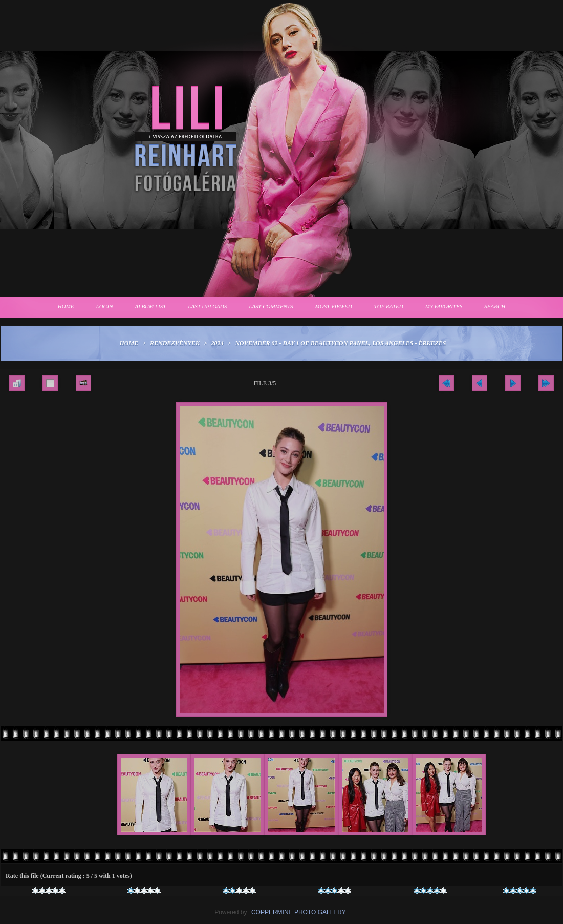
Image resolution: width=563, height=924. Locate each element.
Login (105, 306)
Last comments (271, 306)
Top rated (389, 306)
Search (495, 306)
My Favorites (444, 306)
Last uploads (207, 306)
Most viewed (334, 306)
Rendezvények (175, 343)
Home (66, 306)
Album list (151, 306)
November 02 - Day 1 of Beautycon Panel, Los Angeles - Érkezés (340, 343)
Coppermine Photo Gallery (299, 912)
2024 (218, 343)
